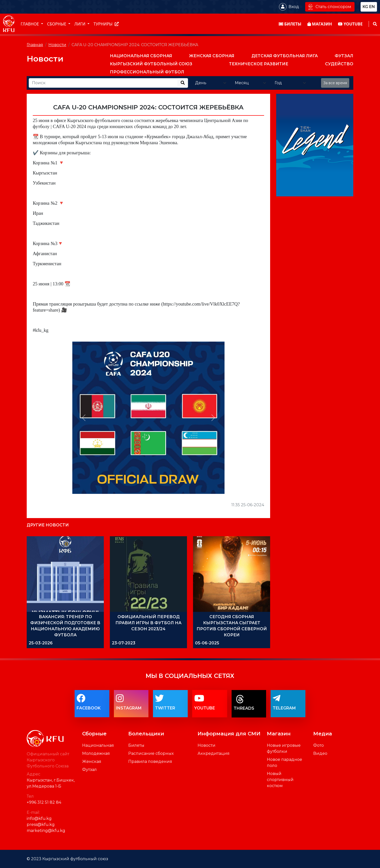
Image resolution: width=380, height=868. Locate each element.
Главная (35, 45)
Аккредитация (214, 753)
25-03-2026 (41, 643)
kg (365, 7)
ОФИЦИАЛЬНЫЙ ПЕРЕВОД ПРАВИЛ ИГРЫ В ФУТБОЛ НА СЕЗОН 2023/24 (148, 623)
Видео (320, 753)
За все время (335, 83)
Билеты (136, 745)
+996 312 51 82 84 (44, 802)
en (372, 7)
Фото (319, 745)
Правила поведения (150, 761)
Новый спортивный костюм (280, 780)
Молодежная (96, 753)
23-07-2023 (124, 643)
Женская (92, 761)
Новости (57, 45)
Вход (294, 7)
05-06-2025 (207, 643)
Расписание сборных (151, 753)
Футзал (89, 770)
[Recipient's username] (103, 83)
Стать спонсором (330, 7)
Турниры (106, 24)
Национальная (98, 745)
